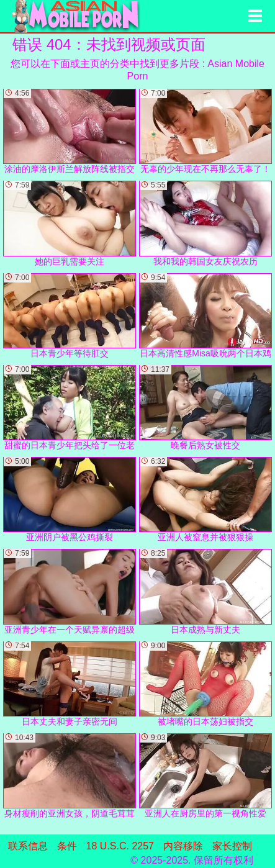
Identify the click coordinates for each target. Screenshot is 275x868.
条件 (67, 846)
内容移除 (183, 846)
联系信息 (28, 846)
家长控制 (232, 846)
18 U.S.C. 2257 (120, 846)
